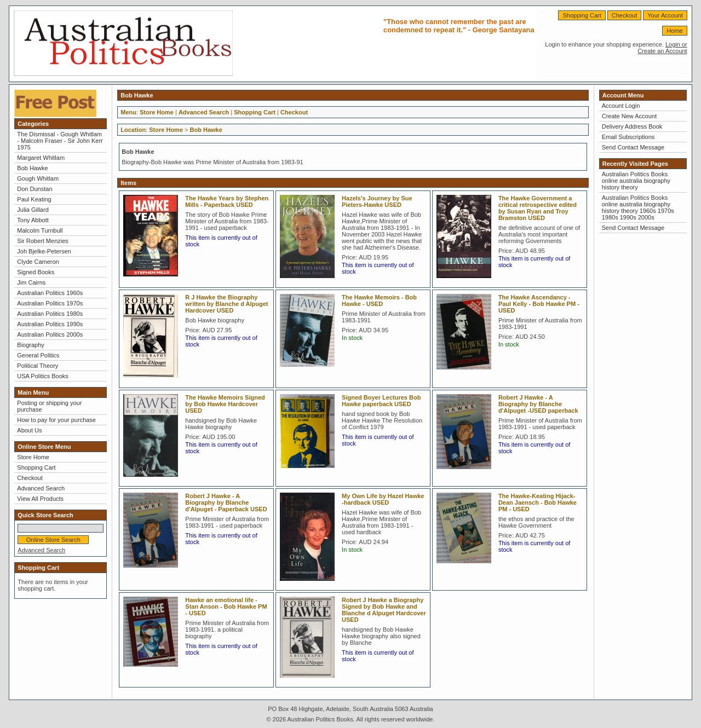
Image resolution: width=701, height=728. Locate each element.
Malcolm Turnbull (40, 230)
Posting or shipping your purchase (49, 406)
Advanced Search (41, 488)
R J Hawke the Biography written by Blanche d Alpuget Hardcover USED (226, 304)
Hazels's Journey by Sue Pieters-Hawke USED (377, 201)
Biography (31, 345)
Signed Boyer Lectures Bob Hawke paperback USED (381, 401)
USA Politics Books (43, 376)
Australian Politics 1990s (50, 324)
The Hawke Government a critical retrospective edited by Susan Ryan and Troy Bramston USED (538, 208)
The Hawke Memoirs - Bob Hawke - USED (379, 301)
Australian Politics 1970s (50, 303)
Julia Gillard (33, 210)
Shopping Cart (582, 15)
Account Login (621, 106)
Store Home (33, 457)
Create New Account (629, 116)
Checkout (624, 15)
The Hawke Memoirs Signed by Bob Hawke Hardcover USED (225, 404)
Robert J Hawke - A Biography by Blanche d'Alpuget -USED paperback (538, 404)
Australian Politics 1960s (50, 293)
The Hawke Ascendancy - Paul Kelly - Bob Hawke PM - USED (539, 304)
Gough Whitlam (38, 178)
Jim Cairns (31, 282)
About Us (29, 430)
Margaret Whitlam (41, 158)
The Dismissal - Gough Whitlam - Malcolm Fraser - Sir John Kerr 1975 (60, 141)
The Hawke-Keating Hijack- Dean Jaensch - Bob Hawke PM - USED (538, 502)
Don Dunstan (35, 189)
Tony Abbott (33, 220)
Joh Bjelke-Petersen (44, 251)
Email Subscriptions (628, 137)
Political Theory (38, 366)
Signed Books (36, 272)
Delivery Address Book (632, 126)
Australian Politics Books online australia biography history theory (636, 181)
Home (674, 31)
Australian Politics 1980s (50, 314)
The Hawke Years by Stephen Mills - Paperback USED (227, 201)
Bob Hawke (32, 168)
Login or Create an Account (662, 48)
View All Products (40, 499)
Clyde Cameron (38, 262)
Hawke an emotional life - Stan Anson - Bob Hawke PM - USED (226, 606)
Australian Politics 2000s (50, 334)
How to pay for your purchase (56, 420)
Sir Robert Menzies (43, 241)
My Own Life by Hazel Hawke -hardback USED (383, 499)
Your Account (665, 15)
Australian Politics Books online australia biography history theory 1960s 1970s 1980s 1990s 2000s (638, 207)
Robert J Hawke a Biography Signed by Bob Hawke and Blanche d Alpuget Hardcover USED (384, 610)
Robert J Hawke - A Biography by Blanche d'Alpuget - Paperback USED (226, 502)
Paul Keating (34, 199)
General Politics (38, 355)
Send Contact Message (633, 147)
